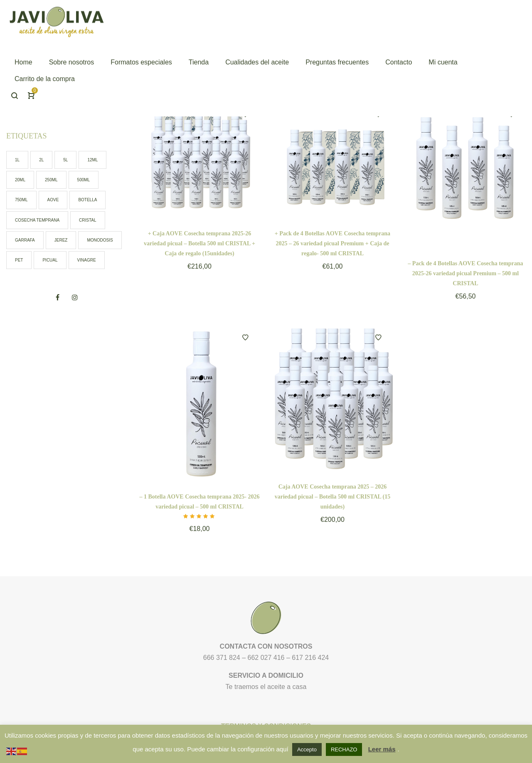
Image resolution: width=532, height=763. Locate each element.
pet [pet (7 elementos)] (19, 260)
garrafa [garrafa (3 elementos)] (25, 240)
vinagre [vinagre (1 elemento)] (87, 260)
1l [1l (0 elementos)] (17, 160)
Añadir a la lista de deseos (245, 338)
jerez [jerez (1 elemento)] (61, 240)
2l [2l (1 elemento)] (41, 160)
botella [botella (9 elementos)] (87, 200)
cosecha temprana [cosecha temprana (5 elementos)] (37, 220)
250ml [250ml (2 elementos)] (51, 180)
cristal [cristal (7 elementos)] (88, 220)
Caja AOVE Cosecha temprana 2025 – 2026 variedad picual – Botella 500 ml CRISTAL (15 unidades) (333, 497)
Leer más (382, 749)
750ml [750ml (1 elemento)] (21, 200)
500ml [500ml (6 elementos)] (84, 180)
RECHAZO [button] (344, 749)
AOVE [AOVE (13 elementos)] (53, 200)
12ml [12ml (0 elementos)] (92, 160)
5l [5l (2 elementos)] (65, 160)
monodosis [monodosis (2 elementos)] (100, 240)
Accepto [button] (307, 749)
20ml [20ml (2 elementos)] (20, 180)
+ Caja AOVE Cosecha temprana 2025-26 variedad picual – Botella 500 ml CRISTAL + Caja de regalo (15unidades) (199, 243)
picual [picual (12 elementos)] (50, 260)
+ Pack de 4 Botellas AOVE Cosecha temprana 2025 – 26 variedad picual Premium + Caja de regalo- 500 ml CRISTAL (332, 243)
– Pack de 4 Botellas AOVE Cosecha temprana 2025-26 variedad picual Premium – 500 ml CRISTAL (465, 273)
